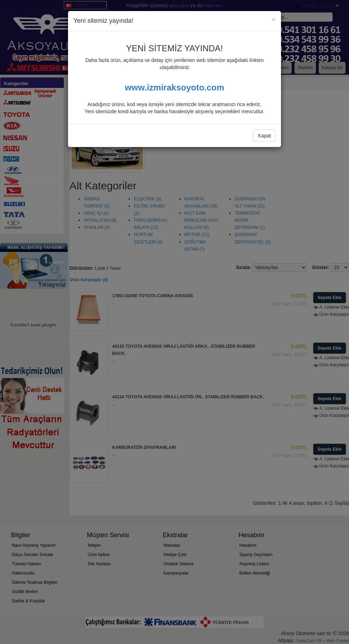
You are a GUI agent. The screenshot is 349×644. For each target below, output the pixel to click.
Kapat (264, 136)
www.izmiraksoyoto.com (174, 87)
